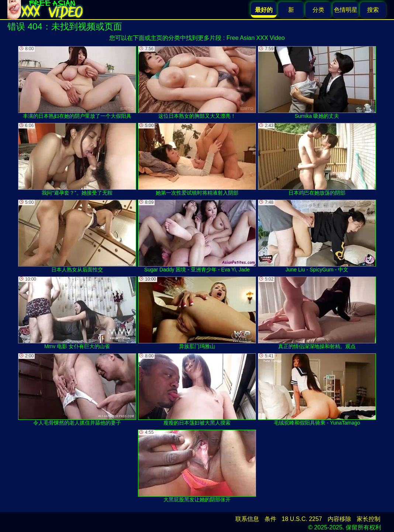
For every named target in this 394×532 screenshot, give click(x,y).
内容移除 (339, 519)
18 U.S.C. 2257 (302, 519)
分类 (318, 10)
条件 (270, 519)
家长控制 (369, 519)
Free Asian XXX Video (256, 38)
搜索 (373, 10)
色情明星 (346, 10)
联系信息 (247, 519)
